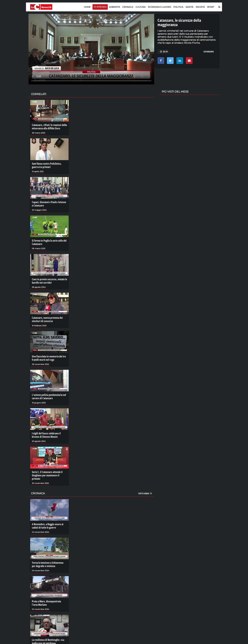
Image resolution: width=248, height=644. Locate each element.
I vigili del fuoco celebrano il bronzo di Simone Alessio (46, 435)
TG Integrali (100, 7)
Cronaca (128, 7)
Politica (178, 7)
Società (200, 7)
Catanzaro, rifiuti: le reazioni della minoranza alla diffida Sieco (49, 127)
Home (87, 7)
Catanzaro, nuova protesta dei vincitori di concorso (47, 319)
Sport (211, 7)
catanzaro (209, 52)
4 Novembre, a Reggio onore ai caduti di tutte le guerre (48, 526)
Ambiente (114, 7)
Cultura (141, 7)
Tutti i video (145, 493)
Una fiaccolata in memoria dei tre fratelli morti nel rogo (49, 358)
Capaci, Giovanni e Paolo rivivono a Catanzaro (49, 204)
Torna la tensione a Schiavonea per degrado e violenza (48, 564)
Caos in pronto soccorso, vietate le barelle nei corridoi (49, 281)
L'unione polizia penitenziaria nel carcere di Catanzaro (49, 397)
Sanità (190, 7)
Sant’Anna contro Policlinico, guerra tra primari (47, 165)
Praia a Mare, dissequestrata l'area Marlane (46, 603)
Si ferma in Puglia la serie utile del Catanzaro (49, 242)
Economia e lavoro (160, 7)
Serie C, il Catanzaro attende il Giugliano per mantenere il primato (47, 475)
